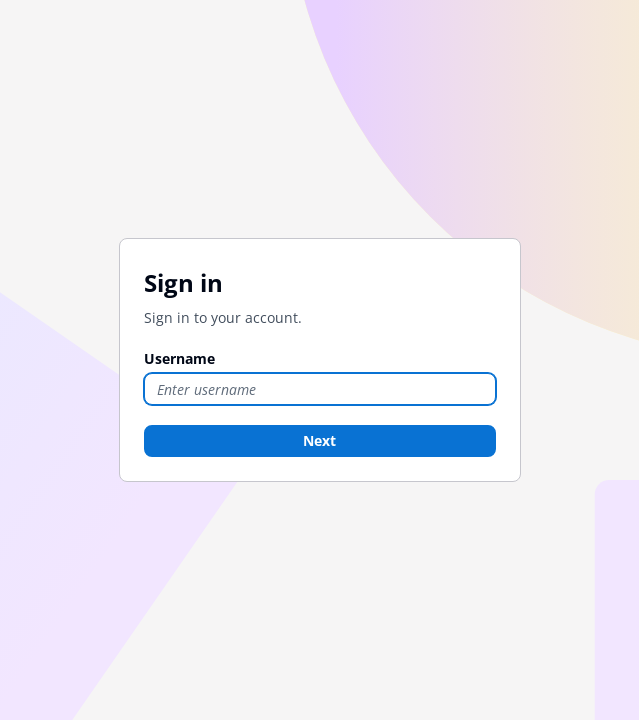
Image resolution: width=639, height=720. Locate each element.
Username (179, 358)
